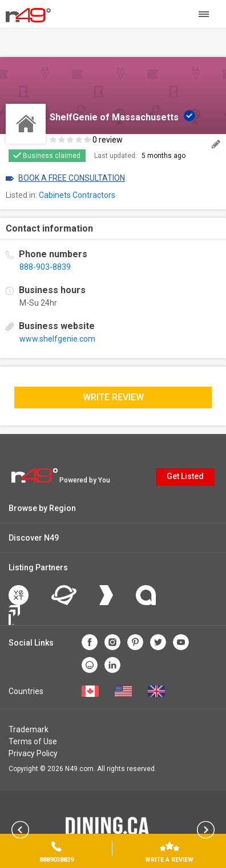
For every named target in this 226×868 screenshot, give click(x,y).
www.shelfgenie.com (57, 339)
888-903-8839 (45, 267)
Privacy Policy (33, 753)
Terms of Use (33, 741)
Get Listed (185, 476)
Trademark (29, 729)
